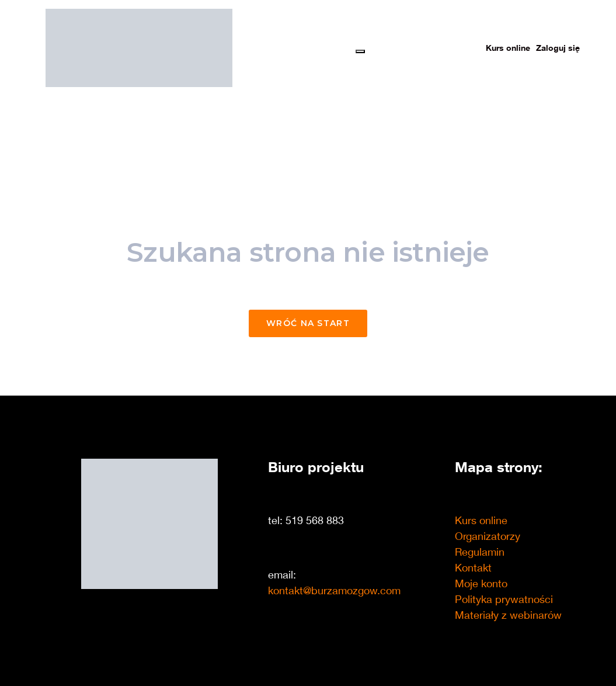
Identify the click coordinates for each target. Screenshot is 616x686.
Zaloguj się (558, 48)
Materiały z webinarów (508, 615)
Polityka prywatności (504, 599)
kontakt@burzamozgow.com (334, 590)
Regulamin (480, 552)
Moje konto (481, 583)
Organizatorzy (488, 536)
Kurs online (508, 48)
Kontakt (473, 567)
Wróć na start (308, 323)
